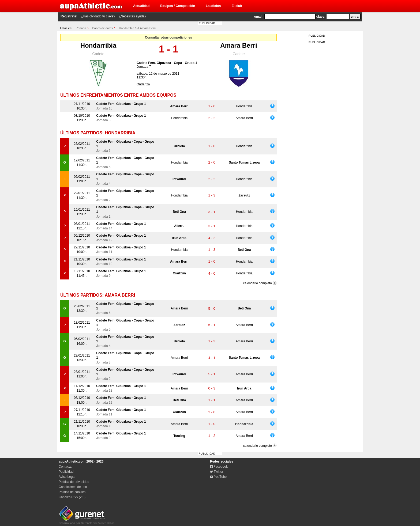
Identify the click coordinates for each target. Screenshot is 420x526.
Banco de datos (103, 28)
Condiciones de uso (73, 487)
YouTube (218, 477)
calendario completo (258, 283)
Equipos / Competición (178, 6)
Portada (81, 28)
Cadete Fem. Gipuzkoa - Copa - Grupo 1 (167, 63)
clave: (321, 17)
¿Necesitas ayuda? (132, 16)
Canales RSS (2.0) (72, 497)
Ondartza (143, 84)
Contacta (65, 467)
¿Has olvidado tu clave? (98, 16)
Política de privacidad (74, 482)
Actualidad (141, 6)
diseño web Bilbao (87, 522)
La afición (213, 6)
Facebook (219, 467)
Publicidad (66, 472)
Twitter (217, 472)
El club (237, 6)
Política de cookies (72, 492)
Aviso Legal (67, 477)
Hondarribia (98, 45)
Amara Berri (239, 45)
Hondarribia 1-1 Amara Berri (137, 28)
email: (259, 17)
